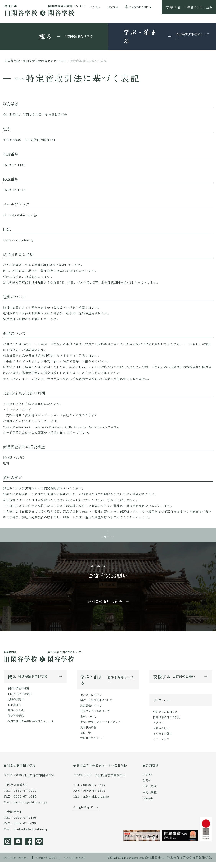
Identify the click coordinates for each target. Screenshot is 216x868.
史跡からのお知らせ (166, 716)
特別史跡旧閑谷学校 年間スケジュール (32, 726)
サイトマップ (162, 745)
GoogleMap (82, 819)
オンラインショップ (83, 863)
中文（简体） (151, 792)
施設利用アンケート (93, 744)
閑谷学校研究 (16, 720)
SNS (112, 7)
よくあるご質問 (163, 739)
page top (108, 537)
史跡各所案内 (16, 703)
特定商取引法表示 (52, 863)
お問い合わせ (162, 733)
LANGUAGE (139, 7)
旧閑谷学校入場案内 (20, 697)
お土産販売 (15, 709)
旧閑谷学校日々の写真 (167, 722)
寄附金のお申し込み (105, 604)
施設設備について (92, 709)
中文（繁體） (151, 798)
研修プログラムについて (96, 715)
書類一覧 (86, 738)
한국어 (147, 786)
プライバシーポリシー (18, 863)
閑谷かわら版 (16, 715)
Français (148, 804)
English (148, 780)
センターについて (92, 698)
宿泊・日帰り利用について (97, 704)
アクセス (95, 7)
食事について (89, 721)
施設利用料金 (89, 732)
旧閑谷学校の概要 (19, 692)
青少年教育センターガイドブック (102, 727)
